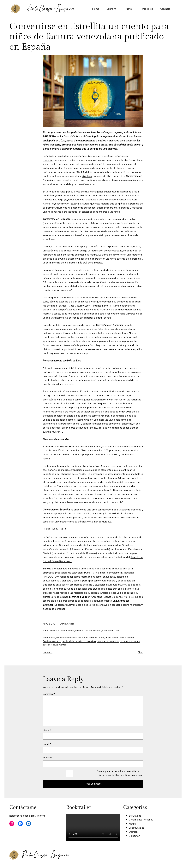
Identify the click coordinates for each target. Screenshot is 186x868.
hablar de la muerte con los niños (79, 641)
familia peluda (127, 638)
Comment (49, 694)
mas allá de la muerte (108, 641)
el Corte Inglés (91, 137)
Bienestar (55, 631)
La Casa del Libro (70, 137)
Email (47, 744)
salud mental (59, 645)
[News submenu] (136, 9)
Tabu (117, 631)
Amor (46, 631)
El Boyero (82, 478)
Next (141, 652)
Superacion (108, 631)
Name (47, 730)
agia (133, 824)
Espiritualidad (67, 631)
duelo (102, 638)
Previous (48, 652)
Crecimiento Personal (141, 820)
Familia (79, 631)
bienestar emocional (67, 638)
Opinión (133, 832)
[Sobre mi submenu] (120, 9)
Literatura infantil (92, 631)
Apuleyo (87, 176)
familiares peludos (52, 641)
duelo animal (112, 638)
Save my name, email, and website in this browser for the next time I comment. (120, 773)
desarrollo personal (88, 638)
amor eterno (49, 638)
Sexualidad (135, 816)
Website (48, 758)
